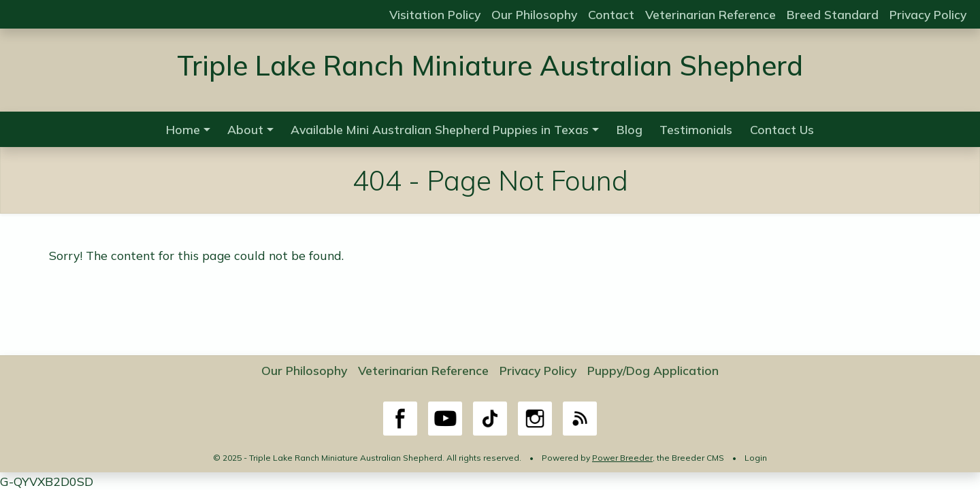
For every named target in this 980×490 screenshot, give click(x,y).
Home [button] (183, 129)
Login (756, 458)
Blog (630, 129)
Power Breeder (622, 458)
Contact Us (782, 129)
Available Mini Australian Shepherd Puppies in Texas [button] (440, 129)
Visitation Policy (435, 14)
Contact (611, 14)
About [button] (245, 129)
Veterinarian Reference (710, 14)
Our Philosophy (534, 14)
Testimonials (696, 129)
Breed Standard (833, 14)
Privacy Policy (928, 14)
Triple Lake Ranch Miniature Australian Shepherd (490, 65)
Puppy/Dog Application (653, 370)
